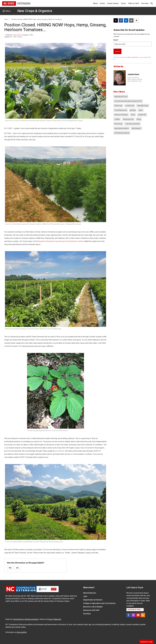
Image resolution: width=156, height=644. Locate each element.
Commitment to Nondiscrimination (26, 619)
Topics (123, 3)
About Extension (90, 593)
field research (136, 128)
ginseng (133, 110)
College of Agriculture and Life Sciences (99, 603)
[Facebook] (129, 615)
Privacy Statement (54, 619)
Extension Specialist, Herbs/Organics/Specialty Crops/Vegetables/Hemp (135, 79)
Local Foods (130, 106)
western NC (142, 115)
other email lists (132, 57)
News (6, 19)
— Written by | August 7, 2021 (19, 35)
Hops (141, 110)
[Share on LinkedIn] (126, 20)
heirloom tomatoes (121, 115)
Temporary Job (128, 119)
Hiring (139, 119)
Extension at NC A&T (91, 610)
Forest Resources (121, 110)
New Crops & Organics (35, 11)
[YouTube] (138, 615)
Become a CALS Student (93, 607)
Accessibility (22, 632)
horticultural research (122, 133)
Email (116, 40)
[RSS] (143, 615)
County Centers (113, 3)
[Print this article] (136, 20)
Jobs (85, 596)
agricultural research (122, 128)
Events (102, 3)
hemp (133, 115)
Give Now (145, 3)
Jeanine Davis (18, 35)
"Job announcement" (133, 124)
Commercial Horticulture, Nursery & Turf (128, 101)
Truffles (117, 119)
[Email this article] (131, 20)
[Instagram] (133, 615)
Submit (117, 51)
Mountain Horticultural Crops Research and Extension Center (60, 241)
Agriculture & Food (121, 97)
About (95, 3)
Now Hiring (118, 124)
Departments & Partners (93, 600)
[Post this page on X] (116, 20)
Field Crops (118, 106)
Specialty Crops (143, 106)
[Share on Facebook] (121, 20)
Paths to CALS (134, 3)
